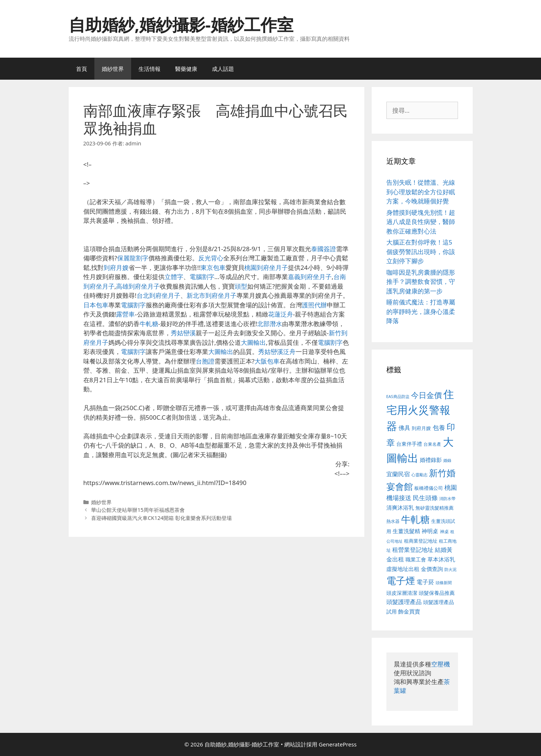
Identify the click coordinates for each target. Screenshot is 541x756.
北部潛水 (270, 324)
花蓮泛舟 (281, 314)
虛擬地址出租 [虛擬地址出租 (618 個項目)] (403, 569)
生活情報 (149, 69)
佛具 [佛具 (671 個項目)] (404, 428)
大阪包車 (267, 361)
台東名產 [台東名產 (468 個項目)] (432, 444)
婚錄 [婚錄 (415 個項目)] (447, 460)
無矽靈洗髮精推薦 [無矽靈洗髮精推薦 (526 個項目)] (434, 508)
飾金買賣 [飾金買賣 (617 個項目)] (409, 611)
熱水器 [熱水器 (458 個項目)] (393, 521)
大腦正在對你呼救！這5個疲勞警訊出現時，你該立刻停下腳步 (421, 252)
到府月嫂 (116, 267)
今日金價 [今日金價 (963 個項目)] (426, 395)
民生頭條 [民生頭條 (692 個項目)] (425, 498)
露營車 (125, 314)
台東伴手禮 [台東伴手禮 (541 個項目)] (409, 444)
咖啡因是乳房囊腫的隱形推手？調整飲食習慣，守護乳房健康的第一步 (421, 282)
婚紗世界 (113, 69)
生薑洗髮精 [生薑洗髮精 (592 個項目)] (406, 531)
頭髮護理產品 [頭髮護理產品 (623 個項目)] (404, 602)
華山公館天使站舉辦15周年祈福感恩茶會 (138, 510)
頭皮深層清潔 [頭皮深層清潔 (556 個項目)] (402, 593)
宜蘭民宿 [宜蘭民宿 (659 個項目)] (398, 474)
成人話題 (223, 69)
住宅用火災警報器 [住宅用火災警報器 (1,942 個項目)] (420, 410)
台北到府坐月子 (158, 295)
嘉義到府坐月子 (310, 277)
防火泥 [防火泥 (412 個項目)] (450, 569)
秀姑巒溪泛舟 (277, 352)
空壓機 (441, 664)
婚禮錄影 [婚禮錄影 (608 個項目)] (431, 460)
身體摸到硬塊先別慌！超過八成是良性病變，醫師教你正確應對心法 (421, 222)
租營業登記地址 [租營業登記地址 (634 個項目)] (413, 550)
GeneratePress (338, 744)
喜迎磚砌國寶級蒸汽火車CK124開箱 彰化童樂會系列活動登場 (161, 518)
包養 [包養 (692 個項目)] (439, 428)
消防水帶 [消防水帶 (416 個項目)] (447, 499)
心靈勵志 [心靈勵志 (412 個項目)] (419, 475)
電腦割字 (202, 277)
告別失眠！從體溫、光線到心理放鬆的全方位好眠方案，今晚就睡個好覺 (421, 192)
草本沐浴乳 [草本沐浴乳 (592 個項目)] (441, 559)
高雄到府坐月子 (138, 286)
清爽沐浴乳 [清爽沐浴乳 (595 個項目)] (400, 507)
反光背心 (211, 258)
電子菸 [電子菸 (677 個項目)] (425, 582)
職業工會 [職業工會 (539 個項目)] (416, 559)
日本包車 (96, 305)
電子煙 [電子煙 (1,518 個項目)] (401, 580)
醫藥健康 (186, 69)
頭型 (241, 286)
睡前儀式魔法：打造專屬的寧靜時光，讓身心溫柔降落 (421, 311)
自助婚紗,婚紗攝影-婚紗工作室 (181, 24)
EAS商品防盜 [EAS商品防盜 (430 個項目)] (398, 396)
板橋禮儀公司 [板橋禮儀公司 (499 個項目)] (429, 488)
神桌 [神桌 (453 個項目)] (444, 531)
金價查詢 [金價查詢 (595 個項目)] (432, 569)
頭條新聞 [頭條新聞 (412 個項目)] (444, 583)
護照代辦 (314, 305)
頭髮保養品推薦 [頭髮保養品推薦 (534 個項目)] (437, 593)
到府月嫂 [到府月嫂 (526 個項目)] (421, 428)
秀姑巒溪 (183, 333)
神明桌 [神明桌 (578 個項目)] (430, 531)
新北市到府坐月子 (212, 295)
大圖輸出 (253, 342)
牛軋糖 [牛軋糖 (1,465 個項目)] (415, 519)
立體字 (174, 277)
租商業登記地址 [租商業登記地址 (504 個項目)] (421, 541)
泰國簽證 (324, 249)
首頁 (82, 69)
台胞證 (205, 361)
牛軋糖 (149, 324)
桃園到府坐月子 (266, 267)
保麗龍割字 (133, 258)
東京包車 (213, 267)
